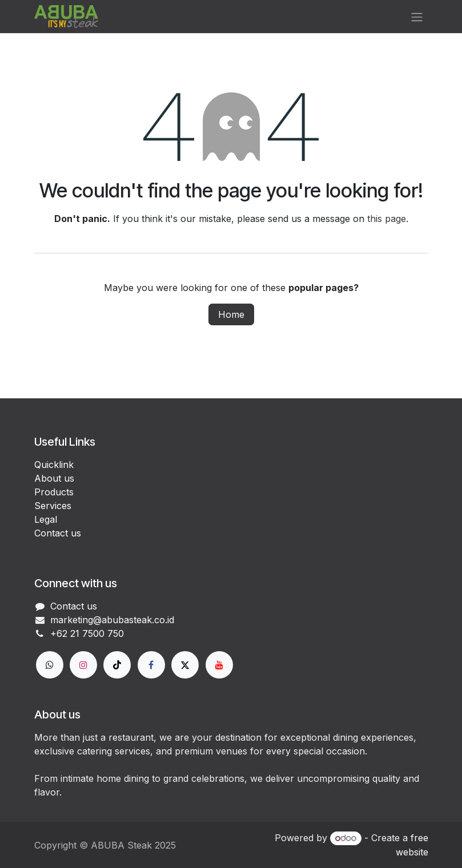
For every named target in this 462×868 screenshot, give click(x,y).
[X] (185, 665)
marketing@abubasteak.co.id (112, 620)
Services (53, 506)
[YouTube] (219, 665)
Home (231, 314)
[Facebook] (151, 665)
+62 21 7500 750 (87, 633)
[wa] (50, 665)
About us (54, 478)
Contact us (58, 533)
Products (54, 492)
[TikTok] (117, 665)
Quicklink (54, 465)
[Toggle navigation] (417, 17)
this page (387, 219)
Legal (46, 519)
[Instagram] (83, 665)
